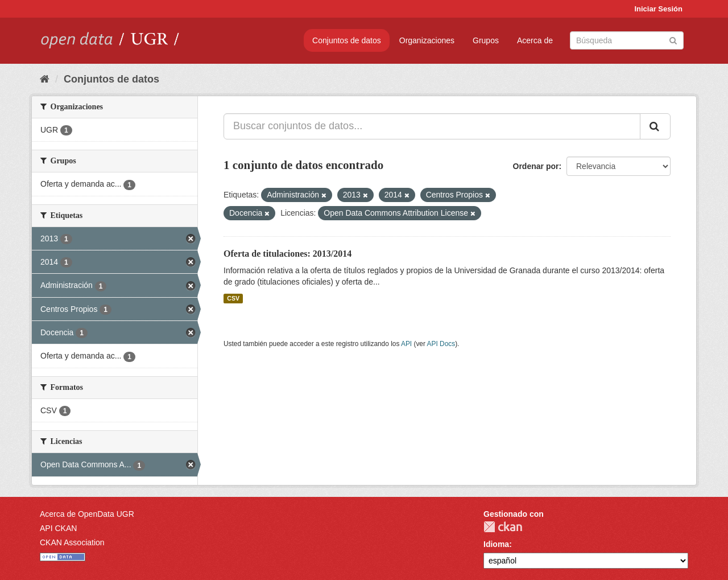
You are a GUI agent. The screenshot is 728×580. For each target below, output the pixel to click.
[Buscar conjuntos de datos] (627, 40)
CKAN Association (72, 542)
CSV (233, 298)
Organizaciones (427, 40)
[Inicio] (45, 79)
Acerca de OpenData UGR (87, 514)
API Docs (441, 344)
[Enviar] (673, 40)
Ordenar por (536, 166)
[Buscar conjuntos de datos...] (432, 126)
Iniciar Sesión (658, 9)
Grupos (486, 40)
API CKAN (58, 528)
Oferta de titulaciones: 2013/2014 (288, 254)
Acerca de (535, 40)
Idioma (496, 544)
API (406, 344)
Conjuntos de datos (347, 40)
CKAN (503, 527)
